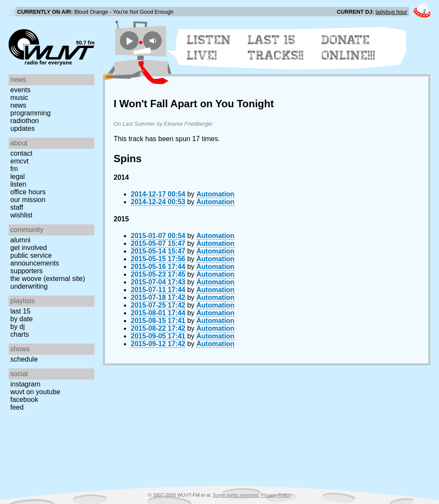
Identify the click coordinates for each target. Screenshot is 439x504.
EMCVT (20, 161)
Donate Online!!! (349, 48)
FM (14, 169)
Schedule (24, 359)
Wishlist (21, 215)
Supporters (27, 271)
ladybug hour (391, 12)
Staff (17, 207)
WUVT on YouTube (35, 392)
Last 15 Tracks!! (276, 48)
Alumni (20, 240)
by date (21, 319)
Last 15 (20, 311)
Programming (30, 113)
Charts (20, 334)
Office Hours (28, 192)
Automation (215, 194)
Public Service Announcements (35, 259)
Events (20, 90)
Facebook (24, 400)
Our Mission (28, 200)
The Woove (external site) (48, 279)
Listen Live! (209, 48)
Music (19, 98)
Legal (18, 177)
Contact (21, 153)
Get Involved (29, 248)
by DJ (18, 327)
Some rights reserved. (236, 495)
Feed (17, 407)
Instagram (25, 384)
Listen (18, 184)
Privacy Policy (276, 495)
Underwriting (29, 286)
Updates (23, 128)
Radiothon (25, 121)
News (18, 105)
